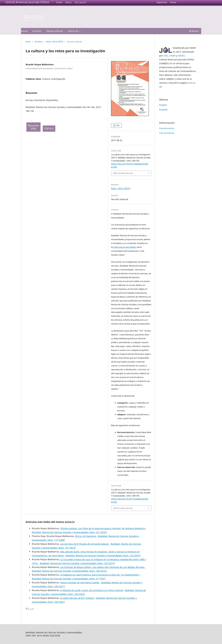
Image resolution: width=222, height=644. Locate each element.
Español (163, 110)
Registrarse (162, 2)
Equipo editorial (55, 31)
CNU (166, 56)
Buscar (194, 31)
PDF (118, 125)
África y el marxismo (86, 536)
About (69, 2)
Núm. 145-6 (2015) (55, 42)
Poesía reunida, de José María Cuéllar (80, 583)
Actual (24, 31)
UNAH (172, 56)
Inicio (28, 42)
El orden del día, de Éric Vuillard (77, 598)
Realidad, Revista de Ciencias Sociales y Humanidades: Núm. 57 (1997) (69, 579)
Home (59, 2)
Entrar (173, 2)
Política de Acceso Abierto (125, 247)
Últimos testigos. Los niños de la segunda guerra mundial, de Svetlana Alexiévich (103, 528)
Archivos (37, 31)
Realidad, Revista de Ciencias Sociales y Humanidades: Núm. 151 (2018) (69, 532)
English (163, 105)
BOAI (127, 331)
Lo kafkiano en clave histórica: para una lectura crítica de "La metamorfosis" (100, 575)
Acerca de (73, 31)
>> (32, 609)
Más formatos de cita (123, 173)
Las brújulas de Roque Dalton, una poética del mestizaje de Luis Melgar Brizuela (103, 567)
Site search (80, 2)
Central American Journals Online (27, 2)
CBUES (181, 56)
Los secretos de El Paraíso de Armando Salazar (85, 544)
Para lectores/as (167, 128)
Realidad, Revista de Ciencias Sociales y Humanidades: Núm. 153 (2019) (103, 556)
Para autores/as (167, 133)
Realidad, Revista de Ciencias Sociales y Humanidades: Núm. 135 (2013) (77, 563)
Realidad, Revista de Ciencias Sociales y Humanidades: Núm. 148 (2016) (69, 571)
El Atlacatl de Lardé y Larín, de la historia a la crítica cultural (92, 590)
